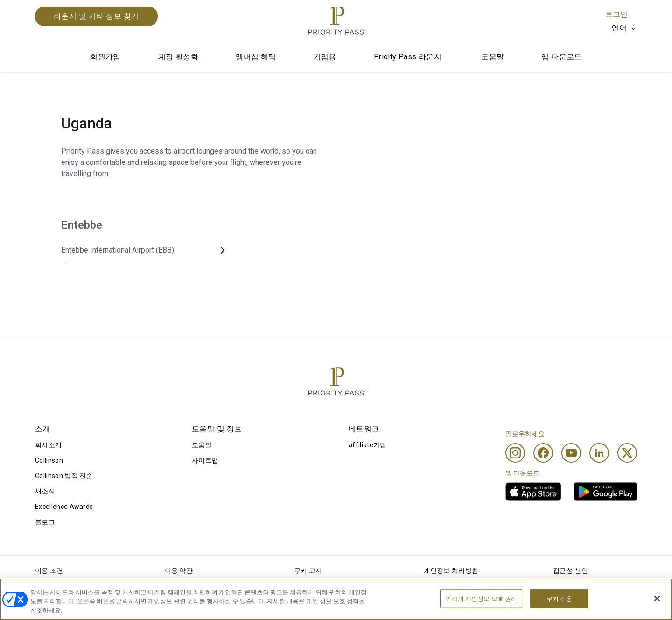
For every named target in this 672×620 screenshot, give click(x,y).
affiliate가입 (368, 445)
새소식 (45, 491)
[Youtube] (571, 453)
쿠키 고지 (308, 571)
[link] (533, 492)
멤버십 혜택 (256, 57)
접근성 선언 (570, 571)
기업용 (325, 57)
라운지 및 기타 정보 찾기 (96, 16)
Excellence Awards (64, 507)
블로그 (45, 522)
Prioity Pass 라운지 (408, 57)
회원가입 (105, 57)
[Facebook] (543, 453)
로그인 (616, 14)
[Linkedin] (599, 453)
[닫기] (657, 608)
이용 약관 (179, 571)
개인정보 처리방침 (451, 571)
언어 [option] (619, 28)
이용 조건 (49, 571)
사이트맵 (205, 460)
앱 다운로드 (561, 57)
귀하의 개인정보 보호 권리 (481, 609)
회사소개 (48, 445)
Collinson (49, 460)
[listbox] (624, 28)
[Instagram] (515, 453)
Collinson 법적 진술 (64, 476)
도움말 (493, 57)
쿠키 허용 (560, 609)
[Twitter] (627, 453)
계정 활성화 (178, 57)
